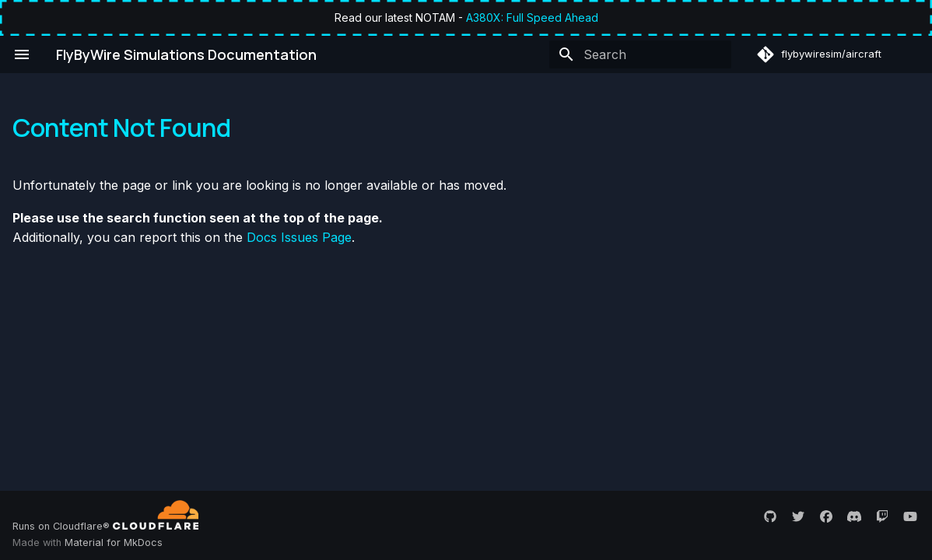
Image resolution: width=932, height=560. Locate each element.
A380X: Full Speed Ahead (532, 17)
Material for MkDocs (114, 542)
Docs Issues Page (299, 237)
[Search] (640, 54)
